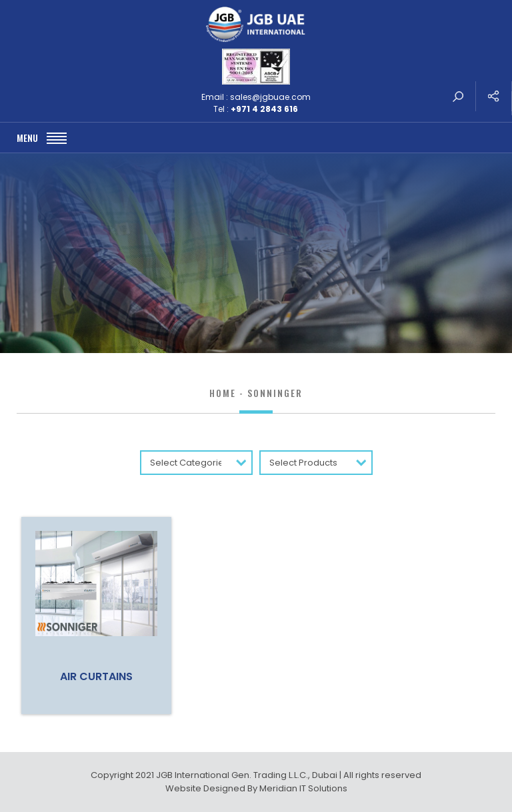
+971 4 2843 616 (264, 109)
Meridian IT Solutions (303, 788)
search (458, 96)
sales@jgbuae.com (270, 97)
